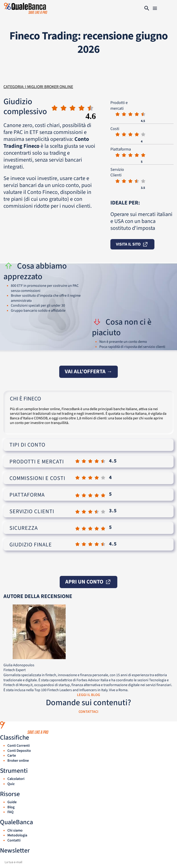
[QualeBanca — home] (88, 728)
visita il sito (132, 245)
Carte (12, 755)
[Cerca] (147, 8)
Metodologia (17, 835)
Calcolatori (16, 779)
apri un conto (88, 582)
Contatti (14, 840)
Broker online (18, 761)
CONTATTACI (88, 712)
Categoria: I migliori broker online (38, 87)
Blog (11, 807)
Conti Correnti (19, 746)
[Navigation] (155, 8)
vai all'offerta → (88, 372)
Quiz (11, 784)
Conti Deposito (19, 751)
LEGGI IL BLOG (88, 695)
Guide (12, 802)
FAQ (10, 812)
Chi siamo (15, 830)
